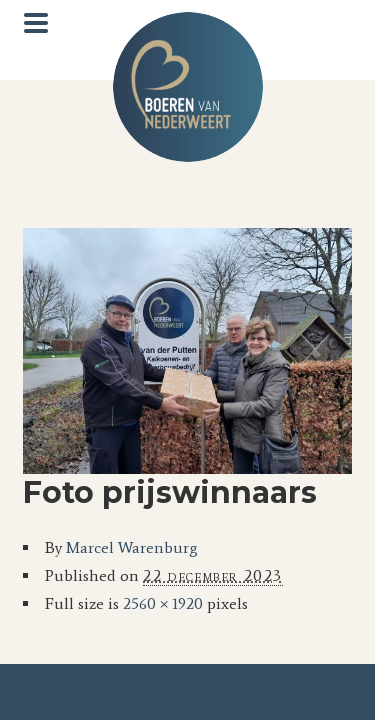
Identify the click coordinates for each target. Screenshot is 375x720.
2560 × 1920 (163, 603)
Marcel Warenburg (132, 547)
